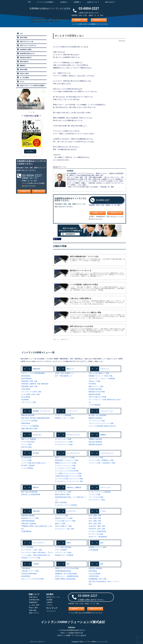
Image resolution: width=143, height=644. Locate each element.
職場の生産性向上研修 (62, 494)
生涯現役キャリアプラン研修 (31, 558)
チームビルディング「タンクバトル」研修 (69, 481)
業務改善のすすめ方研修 (97, 392)
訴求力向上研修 (26, 447)
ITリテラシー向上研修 (96, 534)
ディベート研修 (26, 444)
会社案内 (64, 2)
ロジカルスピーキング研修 (64, 444)
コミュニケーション (107, 411)
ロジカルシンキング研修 (63, 439)
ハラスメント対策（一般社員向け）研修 (102, 463)
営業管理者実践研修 (28, 521)
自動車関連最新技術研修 (63, 571)
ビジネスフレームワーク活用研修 (66, 505)
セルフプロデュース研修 (97, 500)
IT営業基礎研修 (26, 531)
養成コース (70, 369)
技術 (68, 564)
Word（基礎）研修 (95, 521)
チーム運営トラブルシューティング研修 (68, 473)
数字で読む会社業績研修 (29, 492)
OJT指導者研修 (26, 458)
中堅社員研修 (26, 389)
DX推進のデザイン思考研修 (64, 555)
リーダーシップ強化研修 (63, 415)
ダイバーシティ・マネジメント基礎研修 (102, 379)
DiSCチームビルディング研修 (65, 458)
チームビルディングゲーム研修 (65, 468)
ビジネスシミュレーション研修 (65, 465)
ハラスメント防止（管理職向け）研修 (101, 460)
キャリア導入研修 (27, 547)
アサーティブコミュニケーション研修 (101, 423)
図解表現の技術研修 (95, 418)
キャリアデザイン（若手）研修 (31, 550)
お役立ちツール (93, 2)
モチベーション (105, 487)
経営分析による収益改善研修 (31, 494)
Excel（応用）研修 (95, 518)
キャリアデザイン (39, 543)
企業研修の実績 (34, 600)
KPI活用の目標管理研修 (29, 574)
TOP (29, 2)
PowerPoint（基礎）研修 (97, 526)
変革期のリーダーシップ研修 (64, 418)
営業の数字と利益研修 (29, 524)
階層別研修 (36, 369)
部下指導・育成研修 (28, 465)
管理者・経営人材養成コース (64, 373)
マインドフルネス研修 (96, 497)
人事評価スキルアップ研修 (30, 571)
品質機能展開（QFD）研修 (97, 579)
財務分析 (36, 487)
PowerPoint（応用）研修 (97, 529)
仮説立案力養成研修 (95, 442)
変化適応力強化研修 (95, 389)
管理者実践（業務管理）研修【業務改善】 (35, 384)
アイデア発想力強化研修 (63, 547)
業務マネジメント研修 (96, 386)
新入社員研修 (26, 397)
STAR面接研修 (93, 550)
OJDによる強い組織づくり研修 (99, 373)
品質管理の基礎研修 (95, 568)
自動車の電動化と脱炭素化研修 (65, 579)
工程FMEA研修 (94, 576)
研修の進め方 (33, 597)
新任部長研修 (26, 376)
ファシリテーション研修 (97, 421)
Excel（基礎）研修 (95, 516)
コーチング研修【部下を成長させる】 (34, 463)
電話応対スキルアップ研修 (64, 518)
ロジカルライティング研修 (64, 442)
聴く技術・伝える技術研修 (97, 415)
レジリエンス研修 (94, 494)
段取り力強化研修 (61, 502)
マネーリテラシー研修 (29, 402)
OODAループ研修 (94, 381)
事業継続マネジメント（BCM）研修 (101, 376)
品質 (102, 564)
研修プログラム (34, 613)
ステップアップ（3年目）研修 (31, 392)
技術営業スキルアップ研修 (30, 518)
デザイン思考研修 (61, 550)
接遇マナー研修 (60, 524)
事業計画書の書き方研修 (29, 429)
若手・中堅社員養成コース (64, 376)
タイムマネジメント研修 (63, 492)
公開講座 (77, 2)
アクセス (49, 605)
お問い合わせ (110, 2)
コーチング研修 (26, 460)
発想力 (69, 543)
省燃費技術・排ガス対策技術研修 (66, 574)
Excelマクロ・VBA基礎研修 (98, 537)
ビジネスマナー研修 (62, 516)
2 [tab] (31, 112)
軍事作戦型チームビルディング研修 (67, 460)
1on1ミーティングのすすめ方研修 (32, 579)
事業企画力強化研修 (28, 415)
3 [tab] (34, 112)
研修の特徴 (33, 610)
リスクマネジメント (107, 453)
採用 (102, 543)
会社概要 (49, 600)
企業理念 (49, 602)
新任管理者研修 (26, 379)
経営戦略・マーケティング (42, 411)
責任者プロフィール (53, 597)
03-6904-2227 (103, 200)
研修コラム (57, 239)
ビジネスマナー (72, 511)
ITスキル (103, 511)
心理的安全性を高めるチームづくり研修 (68, 476)
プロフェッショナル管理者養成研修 (33, 373)
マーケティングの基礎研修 (30, 426)
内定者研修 (25, 400)
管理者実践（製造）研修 (29, 386)
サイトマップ (51, 611)
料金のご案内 (33, 608)
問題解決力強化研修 (95, 439)
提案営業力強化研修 (28, 516)
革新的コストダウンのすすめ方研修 (67, 568)
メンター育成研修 (27, 468)
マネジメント (105, 369)
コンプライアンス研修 (96, 458)
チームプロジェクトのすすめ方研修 (67, 471)
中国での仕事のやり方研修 (97, 397)
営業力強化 (36, 511)
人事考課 (36, 564)
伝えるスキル (37, 435)
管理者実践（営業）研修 (29, 381)
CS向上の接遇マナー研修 (63, 526)
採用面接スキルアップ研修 (97, 547)
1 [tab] (29, 112)
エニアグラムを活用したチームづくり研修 (69, 479)
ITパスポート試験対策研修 (97, 531)
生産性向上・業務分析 (74, 487)
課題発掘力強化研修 (95, 444)
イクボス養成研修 (94, 405)
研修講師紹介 (33, 602)
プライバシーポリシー (37, 642)
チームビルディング (73, 453)
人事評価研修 (26, 568)
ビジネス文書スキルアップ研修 (65, 521)
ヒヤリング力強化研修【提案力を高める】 (103, 426)
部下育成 (36, 453)
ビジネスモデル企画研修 (29, 421)
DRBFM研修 (93, 571)
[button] (37, 369)
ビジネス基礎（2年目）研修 (30, 394)
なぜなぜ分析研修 (94, 574)
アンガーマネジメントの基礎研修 (100, 492)
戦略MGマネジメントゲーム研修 (66, 463)
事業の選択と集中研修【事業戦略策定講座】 (36, 418)
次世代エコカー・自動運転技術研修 (67, 576)
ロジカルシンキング (73, 435)
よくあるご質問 (34, 605)
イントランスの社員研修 (45, 2)
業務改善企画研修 (94, 394)
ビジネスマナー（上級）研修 (64, 529)
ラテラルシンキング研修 (63, 553)
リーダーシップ (72, 411)
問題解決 (103, 435)
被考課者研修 (26, 576)
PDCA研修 (92, 384)
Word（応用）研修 (95, 524)
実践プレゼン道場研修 (29, 439)
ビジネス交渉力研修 (28, 442)
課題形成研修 (26, 423)
